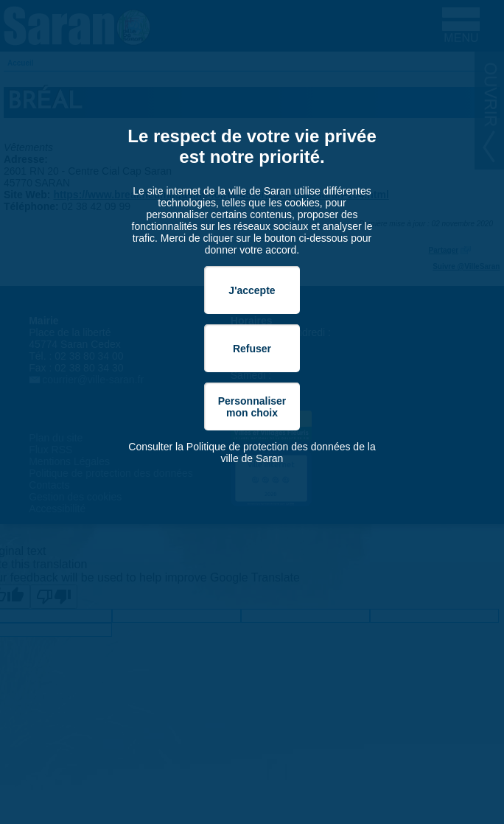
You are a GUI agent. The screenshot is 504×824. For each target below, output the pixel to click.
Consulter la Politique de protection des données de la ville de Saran (252, 453)
